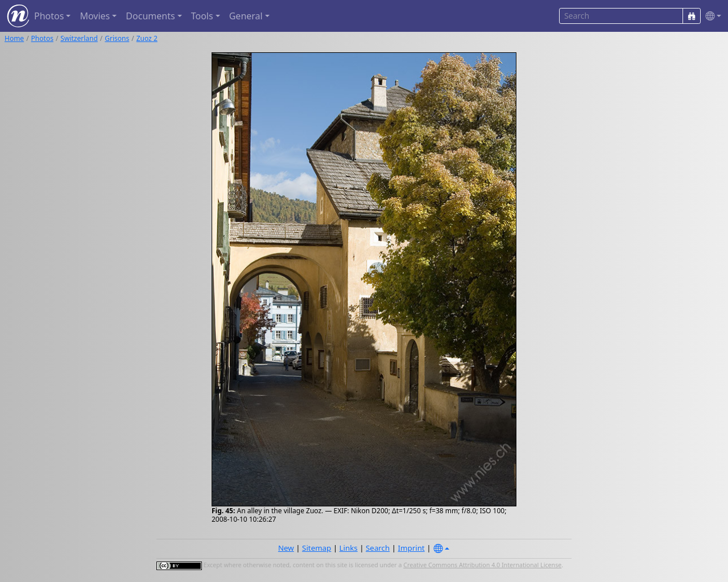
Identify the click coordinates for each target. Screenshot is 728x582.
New (286, 548)
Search (378, 548)
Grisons (117, 38)
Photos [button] (49, 16)
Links (349, 548)
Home (14, 38)
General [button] (246, 16)
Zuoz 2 (147, 38)
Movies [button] (95, 16)
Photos (42, 38)
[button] (711, 16)
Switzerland (79, 38)
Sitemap (317, 548)
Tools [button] (202, 16)
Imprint (411, 548)
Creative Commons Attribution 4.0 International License (482, 565)
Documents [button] (150, 16)
